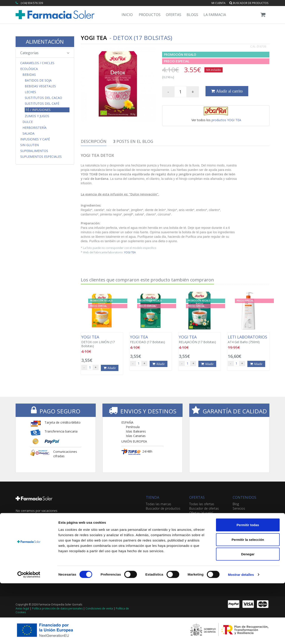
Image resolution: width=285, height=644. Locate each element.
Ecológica (29, 69)
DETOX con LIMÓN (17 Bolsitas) (102, 341)
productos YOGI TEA (226, 120)
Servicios (239, 508)
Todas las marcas (159, 504)
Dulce (28, 122)
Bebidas (29, 75)
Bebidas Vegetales (40, 86)
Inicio (127, 15)
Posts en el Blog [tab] (133, 141)
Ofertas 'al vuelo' (201, 513)
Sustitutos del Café (42, 104)
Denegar (248, 615)
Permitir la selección (248, 600)
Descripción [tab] (94, 141)
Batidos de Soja (38, 80)
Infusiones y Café (35, 139)
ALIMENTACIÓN (45, 42)
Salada (28, 133)
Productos (150, 15)
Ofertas (174, 15)
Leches (30, 92)
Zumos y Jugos (37, 116)
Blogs (192, 15)
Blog (236, 504)
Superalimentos (34, 151)
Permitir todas (248, 586)
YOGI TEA (130, 252)
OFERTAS (197, 497)
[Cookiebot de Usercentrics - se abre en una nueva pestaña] (29, 635)
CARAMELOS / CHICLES (37, 63)
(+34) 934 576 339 (32, 3)
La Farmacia (215, 15)
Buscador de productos (249, 3)
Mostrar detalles (241, 635)
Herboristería (35, 128)
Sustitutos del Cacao (43, 98)
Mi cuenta (219, 3)
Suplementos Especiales (41, 157)
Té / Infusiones (38, 110)
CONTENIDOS (244, 497)
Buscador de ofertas (204, 508)
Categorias (45, 53)
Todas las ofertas (202, 504)
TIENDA (153, 497)
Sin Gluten (30, 145)
